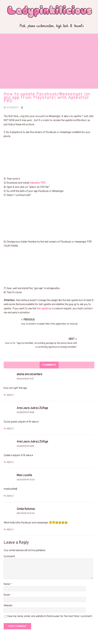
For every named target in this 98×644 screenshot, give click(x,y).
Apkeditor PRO (38, 183)
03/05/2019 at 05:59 (25, 446)
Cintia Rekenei (26, 509)
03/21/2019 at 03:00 (26, 480)
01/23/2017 (13, 108)
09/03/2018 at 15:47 (25, 379)
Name (7, 584)
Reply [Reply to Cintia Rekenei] (10, 530)
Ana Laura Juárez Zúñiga (32, 442)
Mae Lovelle (24, 475)
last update (43, 309)
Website (8, 606)
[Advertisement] (49, 61)
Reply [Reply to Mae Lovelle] (10, 496)
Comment (9, 556)
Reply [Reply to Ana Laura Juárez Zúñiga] (10, 429)
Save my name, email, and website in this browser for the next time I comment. (50, 616)
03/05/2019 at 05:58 (25, 412)
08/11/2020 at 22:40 (26, 513)
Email (7, 595)
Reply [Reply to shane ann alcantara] (10, 395)
